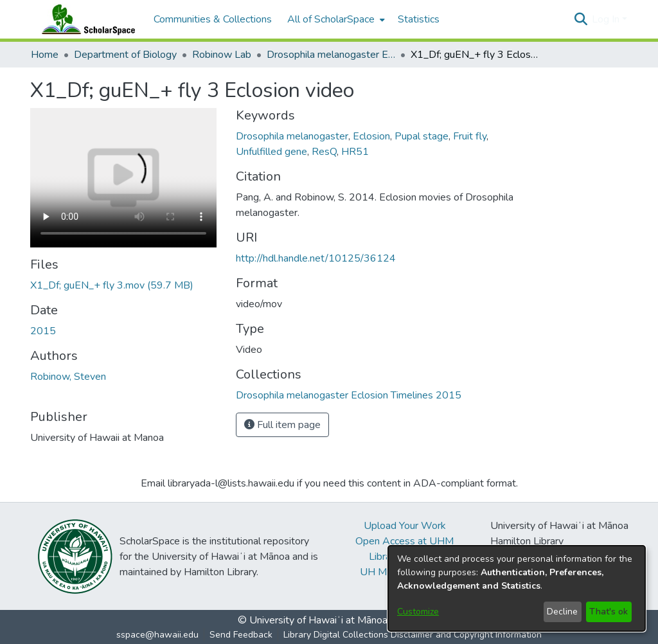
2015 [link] (43, 331)
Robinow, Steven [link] (68, 377)
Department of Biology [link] (125, 55)
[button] (581, 19)
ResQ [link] (324, 152)
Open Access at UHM (405, 541)
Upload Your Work (405, 526)
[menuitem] (335, 19)
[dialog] (517, 588)
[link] (112, 285)
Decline (562, 612)
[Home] (85, 19)
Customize (418, 612)
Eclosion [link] (371, 136)
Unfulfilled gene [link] (271, 152)
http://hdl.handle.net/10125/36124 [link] (316, 258)
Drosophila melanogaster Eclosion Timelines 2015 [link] (331, 55)
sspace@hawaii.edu (157, 635)
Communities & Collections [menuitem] (213, 19)
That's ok (609, 612)
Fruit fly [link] (470, 136)
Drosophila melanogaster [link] (292, 136)
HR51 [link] (355, 152)
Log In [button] (607, 19)
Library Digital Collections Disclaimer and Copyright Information (413, 635)
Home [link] (45, 55)
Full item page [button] (282, 425)
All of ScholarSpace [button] (331, 19)
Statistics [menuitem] (419, 19)
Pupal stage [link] (422, 136)
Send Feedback (241, 635)
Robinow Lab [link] (222, 55)
